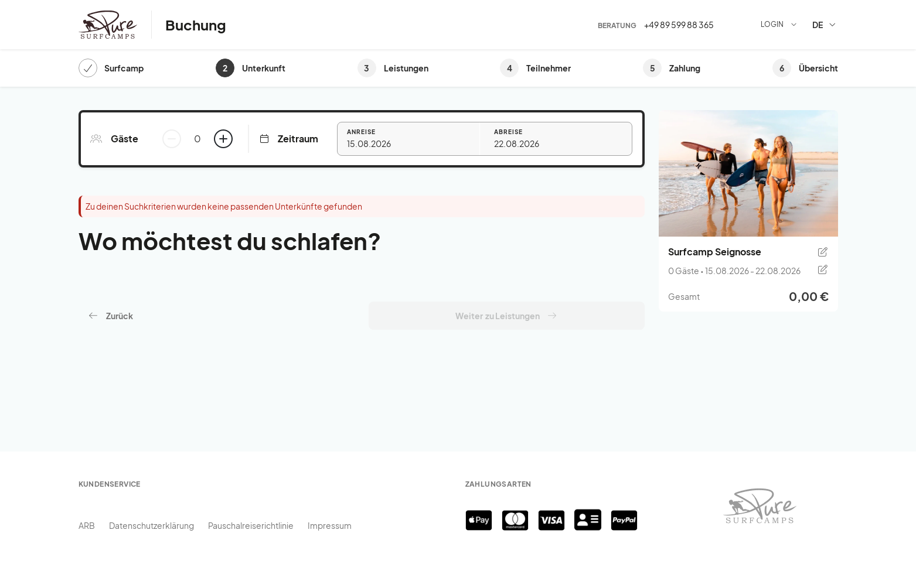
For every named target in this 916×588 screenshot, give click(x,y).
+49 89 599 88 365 (679, 25)
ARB (87, 525)
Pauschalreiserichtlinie (251, 525)
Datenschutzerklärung (151, 525)
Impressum (330, 525)
